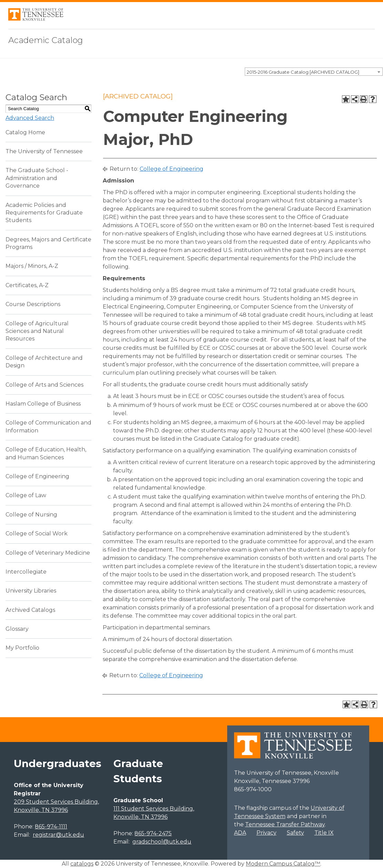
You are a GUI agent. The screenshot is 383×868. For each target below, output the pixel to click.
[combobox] (314, 72)
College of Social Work (37, 534)
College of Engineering (37, 476)
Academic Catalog (46, 40)
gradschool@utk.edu (162, 842)
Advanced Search (30, 118)
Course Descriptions (33, 304)
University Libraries (31, 591)
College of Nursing (31, 515)
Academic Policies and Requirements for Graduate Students (44, 213)
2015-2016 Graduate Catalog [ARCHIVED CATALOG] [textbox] (303, 72)
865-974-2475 (153, 833)
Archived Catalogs (30, 610)
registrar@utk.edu (58, 835)
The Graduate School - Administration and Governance (37, 178)
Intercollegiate (26, 572)
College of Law (26, 495)
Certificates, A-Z (27, 285)
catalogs (82, 864)
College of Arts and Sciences (44, 385)
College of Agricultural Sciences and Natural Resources (37, 331)
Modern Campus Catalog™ (283, 864)
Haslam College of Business (43, 404)
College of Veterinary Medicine (48, 553)
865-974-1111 (51, 827)
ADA (240, 833)
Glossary (17, 629)
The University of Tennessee (44, 151)
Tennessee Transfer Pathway (285, 824)
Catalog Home (25, 132)
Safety (295, 833)
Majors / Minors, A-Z (32, 266)
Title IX (324, 833)
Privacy (266, 833)
